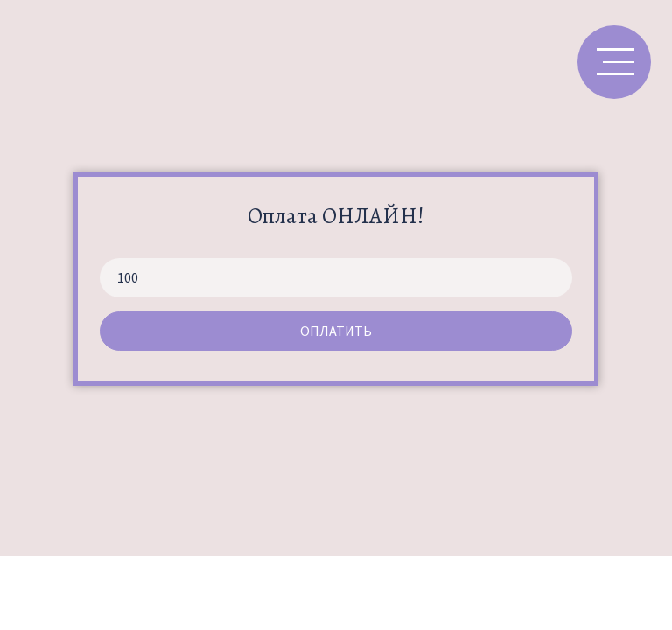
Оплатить (336, 331)
